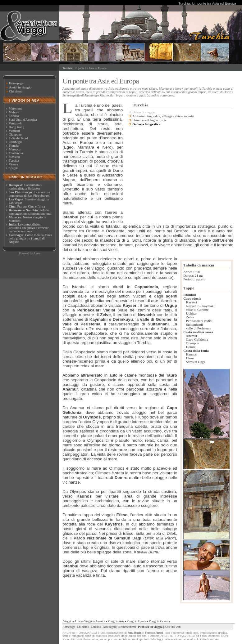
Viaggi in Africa (72, 621)
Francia (14, 146)
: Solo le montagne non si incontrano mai (30, 212)
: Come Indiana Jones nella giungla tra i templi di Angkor (30, 238)
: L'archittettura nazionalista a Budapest (25, 187)
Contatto (96, 627)
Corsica (14, 116)
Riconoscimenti (127, 627)
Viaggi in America (95, 621)
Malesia (14, 112)
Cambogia (16, 142)
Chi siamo (16, 91)
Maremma (16, 108)
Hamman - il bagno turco (149, 120)
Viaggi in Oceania (159, 621)
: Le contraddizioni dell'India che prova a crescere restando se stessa (29, 228)
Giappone (15, 134)
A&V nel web (172, 627)
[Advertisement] (181, 174)
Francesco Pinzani (154, 633)
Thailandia (16, 153)
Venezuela (16, 123)
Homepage (16, 83)
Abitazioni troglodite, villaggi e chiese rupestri (163, 116)
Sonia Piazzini (134, 633)
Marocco (15, 149)
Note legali (109, 627)
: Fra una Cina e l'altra (27, 206)
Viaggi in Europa (137, 621)
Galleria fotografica (146, 124)
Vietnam (14, 131)
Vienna (13, 164)
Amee (37, 253)
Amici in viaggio (20, 87)
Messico (14, 157)
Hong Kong (16, 127)
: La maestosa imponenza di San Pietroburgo (29, 194)
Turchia (14, 161)
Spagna (14, 168)
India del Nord (18, 138)
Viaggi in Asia (116, 621)
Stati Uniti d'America (23, 120)
